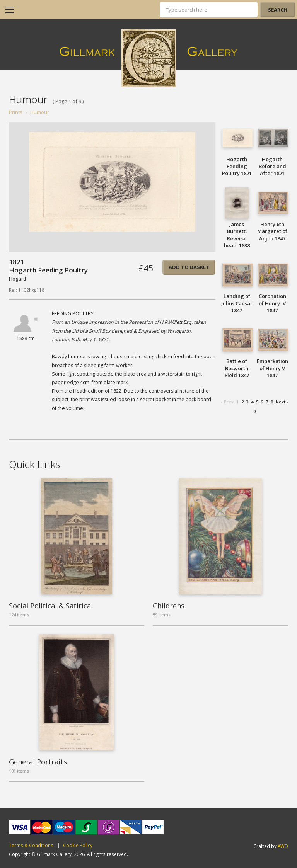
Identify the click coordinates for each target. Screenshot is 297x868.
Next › (282, 402)
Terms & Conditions (31, 846)
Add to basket (189, 267)
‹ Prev (227, 402)
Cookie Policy (78, 846)
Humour (40, 112)
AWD (283, 846)
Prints (16, 112)
